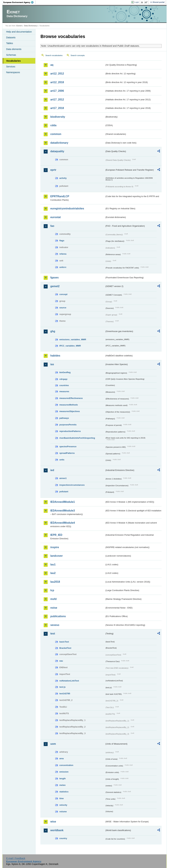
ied (52, 470)
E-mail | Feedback (16, 858)
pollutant (64, 492)
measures (64, 391)
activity (63, 178)
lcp (52, 590)
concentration (66, 765)
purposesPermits (68, 425)
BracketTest (65, 648)
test (53, 634)
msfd (53, 599)
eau (61, 661)
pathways (64, 418)
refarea (63, 254)
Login (137, 2)
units (62, 460)
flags (62, 241)
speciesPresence (68, 446)
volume (63, 812)
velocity (63, 805)
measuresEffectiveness (71, 398)
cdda (53, 125)
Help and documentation (19, 32)
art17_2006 (57, 91)
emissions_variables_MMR (73, 339)
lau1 (53, 565)
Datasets (11, 37)
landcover (56, 556)
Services (11, 67)
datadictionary (59, 143)
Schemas (11, 55)
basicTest (64, 642)
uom (53, 744)
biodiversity (58, 117)
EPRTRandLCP (60, 196)
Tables (10, 43)
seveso (55, 625)
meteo (62, 785)
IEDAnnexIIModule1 (62, 502)
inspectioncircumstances (72, 485)
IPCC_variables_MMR (70, 346)
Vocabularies (13, 61)
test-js (62, 687)
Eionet (19, 26)
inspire (55, 547)
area (61, 758)
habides (55, 356)
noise (54, 608)
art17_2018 (57, 108)
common (56, 134)
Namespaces (13, 72)
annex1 (63, 478)
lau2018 (55, 582)
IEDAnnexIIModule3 (62, 511)
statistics (64, 792)
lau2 (53, 573)
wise (53, 822)
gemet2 (55, 286)
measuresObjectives (70, 411)
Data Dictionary (31, 26)
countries (64, 385)
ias (52, 364)
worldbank (57, 830)
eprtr (53, 170)
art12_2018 (57, 82)
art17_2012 (57, 100)
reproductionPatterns (70, 431)
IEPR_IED (56, 535)
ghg (53, 331)
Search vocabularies (54, 55)
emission (64, 772)
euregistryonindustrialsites (67, 208)
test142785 (65, 694)
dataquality (57, 151)
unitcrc (63, 267)
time (61, 798)
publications (58, 616)
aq (52, 65)
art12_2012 (57, 74)
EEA (20, 2)
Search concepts (78, 55)
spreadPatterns (67, 453)
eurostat (55, 217)
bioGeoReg (65, 372)
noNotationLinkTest (69, 681)
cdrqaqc (63, 379)
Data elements (14, 49)
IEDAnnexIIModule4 (62, 523)
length (62, 779)
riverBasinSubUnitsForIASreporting (77, 438)
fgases (54, 278)
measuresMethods (68, 405)
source (63, 308)
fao (52, 226)
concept (63, 294)
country (63, 838)
